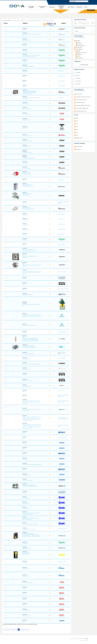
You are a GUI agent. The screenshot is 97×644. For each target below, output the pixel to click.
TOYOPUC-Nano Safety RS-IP (28, 158)
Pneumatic (80, 44)
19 (17, 630)
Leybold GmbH (61, 98)
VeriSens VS (25, 562)
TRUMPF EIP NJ (26, 220)
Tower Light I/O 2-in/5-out (27, 136)
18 (15, 630)
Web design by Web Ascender (84, 640)
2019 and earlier (79, 138)
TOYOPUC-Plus (26, 163)
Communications (26, 91)
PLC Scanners (33, 91)
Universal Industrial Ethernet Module (30, 347)
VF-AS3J (24, 599)
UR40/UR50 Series (26, 369)
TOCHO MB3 (25, 128)
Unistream (24, 333)
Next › (25, 630)
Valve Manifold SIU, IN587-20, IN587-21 (30, 524)
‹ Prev (8, 630)
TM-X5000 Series (26, 104)
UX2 (23, 396)
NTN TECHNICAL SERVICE (63, 289)
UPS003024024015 (26, 359)
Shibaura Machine (61, 234)
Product (25, 23)
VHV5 (24, 621)
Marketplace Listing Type (80, 143)
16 (12, 630)
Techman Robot (61, 71)
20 (19, 630)
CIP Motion (78, 78)
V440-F (24, 443)
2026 (77, 118)
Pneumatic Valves (31, 485)
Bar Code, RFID (79, 47)
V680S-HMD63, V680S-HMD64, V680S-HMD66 (32, 465)
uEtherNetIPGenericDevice (28, 295)
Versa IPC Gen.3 (26, 569)
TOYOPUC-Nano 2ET (27, 147)
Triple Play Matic (26, 195)
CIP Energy (78, 73)
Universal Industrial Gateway (28, 354)
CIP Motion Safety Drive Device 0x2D (83, 105)
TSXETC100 (25, 240)
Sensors (24, 173)
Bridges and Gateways (82, 53)
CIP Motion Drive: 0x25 (80, 103)
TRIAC (24, 180)
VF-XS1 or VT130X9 (26, 616)
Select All (77, 37)
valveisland (25, 493)
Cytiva (59, 391)
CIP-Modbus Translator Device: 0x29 (83, 97)
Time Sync (24, 45)
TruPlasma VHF (26, 225)
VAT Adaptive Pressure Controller (29, 529)
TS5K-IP (24, 235)
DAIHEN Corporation (62, 272)
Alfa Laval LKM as (61, 244)
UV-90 (24, 391)
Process (28, 173)
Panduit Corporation (62, 358)
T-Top (24, 245)
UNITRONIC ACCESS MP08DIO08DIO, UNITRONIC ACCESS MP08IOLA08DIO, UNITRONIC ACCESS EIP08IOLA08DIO (30, 340)
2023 (77, 127)
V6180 (24, 454)
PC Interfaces (80, 58)
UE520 (24, 290)
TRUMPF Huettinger (62, 224)
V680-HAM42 (25, 459)
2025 (77, 121)
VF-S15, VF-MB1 (26, 610)
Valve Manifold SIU (26, 498)
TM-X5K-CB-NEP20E (27, 109)
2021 (77, 132)
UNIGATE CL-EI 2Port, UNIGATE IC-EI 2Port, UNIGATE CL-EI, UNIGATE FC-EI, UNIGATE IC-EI (32, 316)
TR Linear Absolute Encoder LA (29, 209)
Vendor (64, 23)
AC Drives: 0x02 (79, 94)
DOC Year (76, 115)
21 (20, 630)
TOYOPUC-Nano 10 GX (27, 141)
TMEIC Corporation (62, 76)
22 (22, 630)
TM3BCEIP (25, 61)
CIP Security (78, 81)
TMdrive (24, 77)
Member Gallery (79, 147)
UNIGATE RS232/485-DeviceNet (29, 325)
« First (5, 630)
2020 (77, 135)
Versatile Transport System (28, 583)
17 (14, 630)
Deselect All (82, 37)
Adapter (32, 346)
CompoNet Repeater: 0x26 (81, 111)
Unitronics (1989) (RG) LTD (63, 332)
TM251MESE (25, 51)
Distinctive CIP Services (79, 69)
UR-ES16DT (25, 375)
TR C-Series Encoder (27, 168)
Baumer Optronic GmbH (62, 562)
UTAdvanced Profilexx (27, 386)
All (53, 20)
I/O (23, 255)
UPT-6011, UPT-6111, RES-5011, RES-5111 (31, 364)
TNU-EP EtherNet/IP (26, 120)
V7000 (24, 470)
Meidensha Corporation (62, 437)
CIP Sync (78, 75)
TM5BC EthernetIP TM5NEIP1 (28, 66)
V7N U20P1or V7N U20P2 (28, 480)
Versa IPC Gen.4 (26, 576)
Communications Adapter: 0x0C (82, 108)
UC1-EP (24, 284)
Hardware (80, 54)
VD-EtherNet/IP (25, 543)
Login (87, 639)
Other (79, 56)
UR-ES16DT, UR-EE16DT (27, 381)
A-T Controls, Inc (61, 180)
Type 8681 (24, 278)
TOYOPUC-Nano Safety (27, 153)
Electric (29, 194)
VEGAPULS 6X (25, 554)
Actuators (24, 194)
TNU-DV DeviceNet (26, 114)
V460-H (24, 449)
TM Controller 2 (25, 71)
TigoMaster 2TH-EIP (26, 40)
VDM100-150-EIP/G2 (27, 548)
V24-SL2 (24, 438)
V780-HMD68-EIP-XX (27, 475)
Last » (28, 630)
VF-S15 (24, 605)
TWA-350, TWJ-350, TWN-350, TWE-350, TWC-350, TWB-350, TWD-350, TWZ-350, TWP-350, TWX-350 (32, 272)
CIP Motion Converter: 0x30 (81, 100)
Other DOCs (78, 149)
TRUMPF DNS (25, 215)
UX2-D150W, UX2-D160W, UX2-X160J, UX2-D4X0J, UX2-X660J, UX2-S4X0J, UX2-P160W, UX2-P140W (32, 402)
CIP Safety (78, 84)
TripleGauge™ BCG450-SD (28, 186)
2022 (77, 129)
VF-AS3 (24, 588)
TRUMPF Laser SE (62, 214)
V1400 (24, 433)
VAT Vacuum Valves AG (62, 529)
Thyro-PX (24, 30)
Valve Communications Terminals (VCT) (30, 486)
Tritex (24, 203)
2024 (77, 124)
